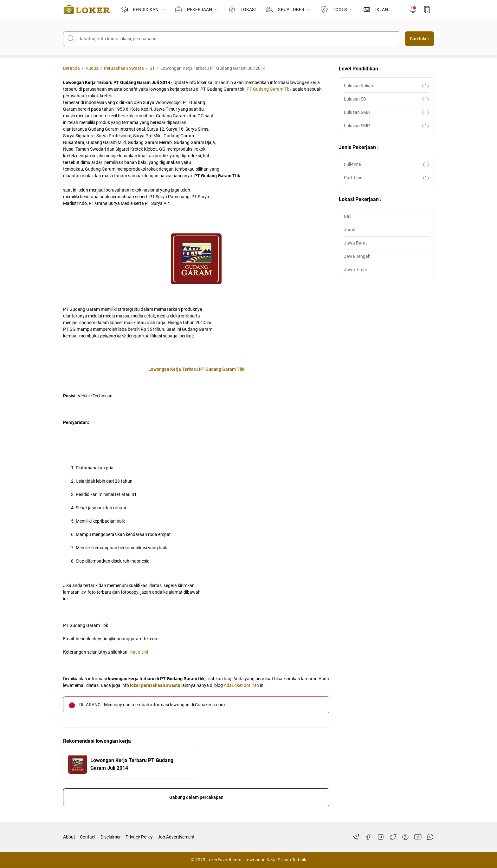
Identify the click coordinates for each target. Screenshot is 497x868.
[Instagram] (381, 837)
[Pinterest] (405, 837)
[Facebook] (368, 837)
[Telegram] (356, 837)
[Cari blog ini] (232, 39)
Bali (348, 216)
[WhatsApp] (430, 837)
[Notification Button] (413, 10)
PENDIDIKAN (143, 10)
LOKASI (242, 10)
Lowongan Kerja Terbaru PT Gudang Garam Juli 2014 (132, 764)
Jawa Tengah (357, 256)
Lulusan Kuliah (386, 86)
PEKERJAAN (197, 10)
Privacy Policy (139, 837)
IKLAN (375, 10)
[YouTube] (418, 837)
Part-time (386, 178)
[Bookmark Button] (427, 10)
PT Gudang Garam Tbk (269, 89)
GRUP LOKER (288, 10)
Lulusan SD (386, 99)
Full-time (386, 164)
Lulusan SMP (386, 126)
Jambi (350, 230)
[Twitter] (393, 837)
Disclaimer (111, 837)
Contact (88, 837)
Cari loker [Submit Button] (420, 39)
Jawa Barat (355, 243)
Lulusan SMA (386, 112)
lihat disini (138, 652)
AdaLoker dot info (241, 685)
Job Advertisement (176, 837)
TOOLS (336, 10)
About (69, 837)
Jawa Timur (356, 270)
